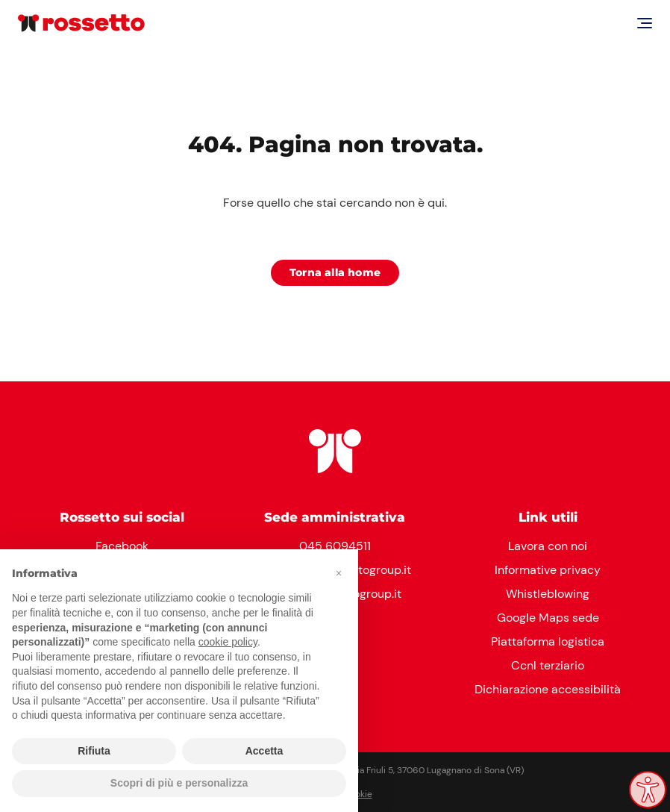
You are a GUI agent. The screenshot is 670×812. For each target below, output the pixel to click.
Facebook (122, 546)
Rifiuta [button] (94, 751)
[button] (339, 573)
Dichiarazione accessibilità (548, 689)
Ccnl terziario (548, 665)
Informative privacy (548, 570)
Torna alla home (335, 272)
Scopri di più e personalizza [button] (179, 783)
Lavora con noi (548, 546)
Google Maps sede (548, 618)
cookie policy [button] (228, 642)
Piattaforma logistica (548, 641)
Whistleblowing (548, 594)
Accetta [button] (264, 751)
